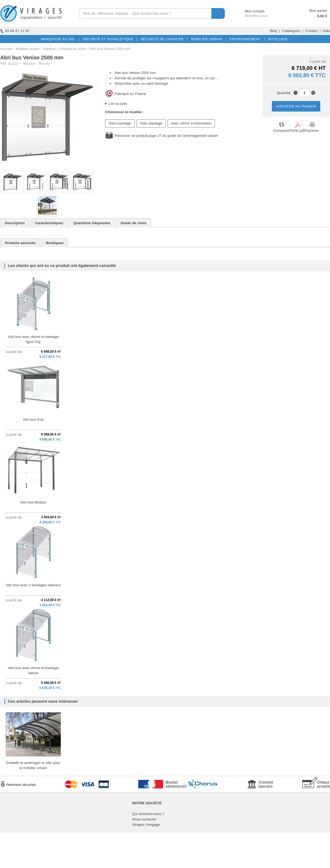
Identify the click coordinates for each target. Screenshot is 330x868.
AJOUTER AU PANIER (296, 106)
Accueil (6, 49)
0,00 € (322, 16)
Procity (44, 64)
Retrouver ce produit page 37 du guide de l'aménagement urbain (166, 136)
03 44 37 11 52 (15, 31)
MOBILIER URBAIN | (208, 39)
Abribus (49, 49)
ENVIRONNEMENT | (246, 39)
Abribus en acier (72, 49)
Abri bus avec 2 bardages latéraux (33, 585)
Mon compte (250, 11)
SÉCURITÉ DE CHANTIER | (163, 39)
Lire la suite (118, 104)
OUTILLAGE (277, 39)
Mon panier (318, 11)
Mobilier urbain (28, 49)
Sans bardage (120, 123)
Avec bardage (151, 123)
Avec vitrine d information (191, 123)
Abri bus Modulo (33, 502)
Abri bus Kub (33, 419)
